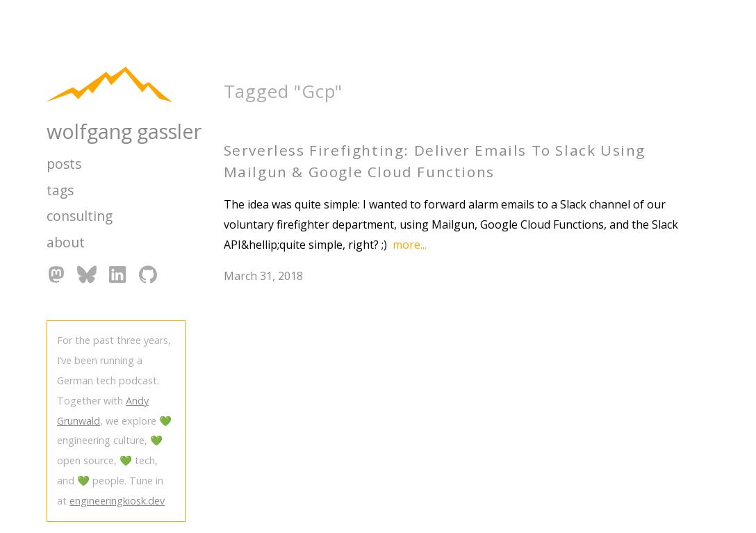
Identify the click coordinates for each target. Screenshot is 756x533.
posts (64, 164)
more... (410, 245)
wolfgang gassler (124, 131)
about (66, 242)
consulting (80, 216)
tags (60, 190)
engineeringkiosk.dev (117, 501)
